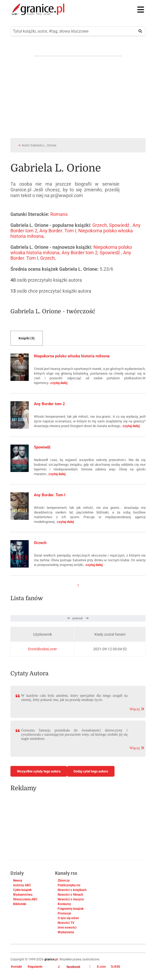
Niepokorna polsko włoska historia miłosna (72, 356)
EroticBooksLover (43, 649)
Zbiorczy (64, 881)
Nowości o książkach (72, 890)
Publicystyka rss (69, 885)
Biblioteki (20, 904)
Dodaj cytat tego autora (91, 771)
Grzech (100, 225)
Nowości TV (66, 923)
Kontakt (16, 967)
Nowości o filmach (70, 895)
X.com (98, 967)
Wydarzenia (66, 932)
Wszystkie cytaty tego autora (39, 771)
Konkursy (64, 904)
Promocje (64, 913)
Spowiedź (120, 225)
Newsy (18, 881)
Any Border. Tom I (58, 231)
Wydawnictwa (23, 895)
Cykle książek (22, 890)
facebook (69, 967)
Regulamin (35, 967)
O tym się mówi (68, 918)
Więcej (137, 709)
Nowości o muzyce (71, 899)
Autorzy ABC (22, 885)
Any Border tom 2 (80, 253)
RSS (115, 967)
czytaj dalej (59, 383)
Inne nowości (67, 928)
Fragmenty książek (71, 909)
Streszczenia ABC (25, 899)
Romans (59, 214)
